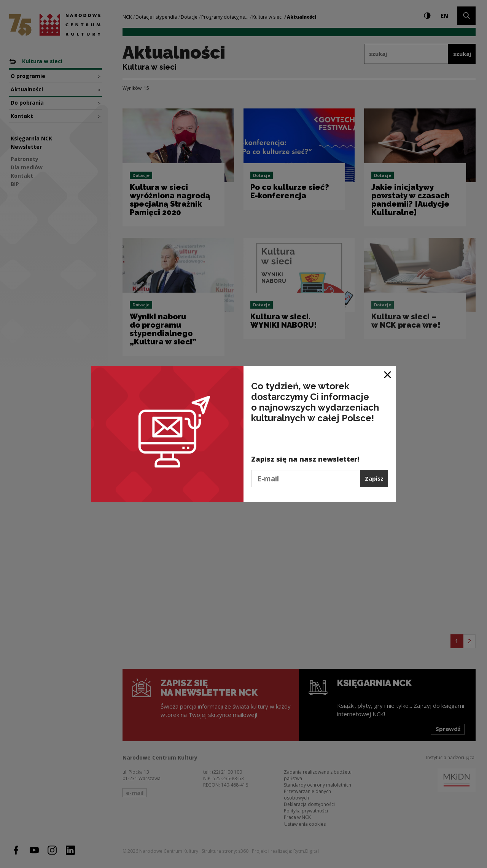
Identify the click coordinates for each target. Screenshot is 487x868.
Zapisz (374, 478)
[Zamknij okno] (388, 374)
